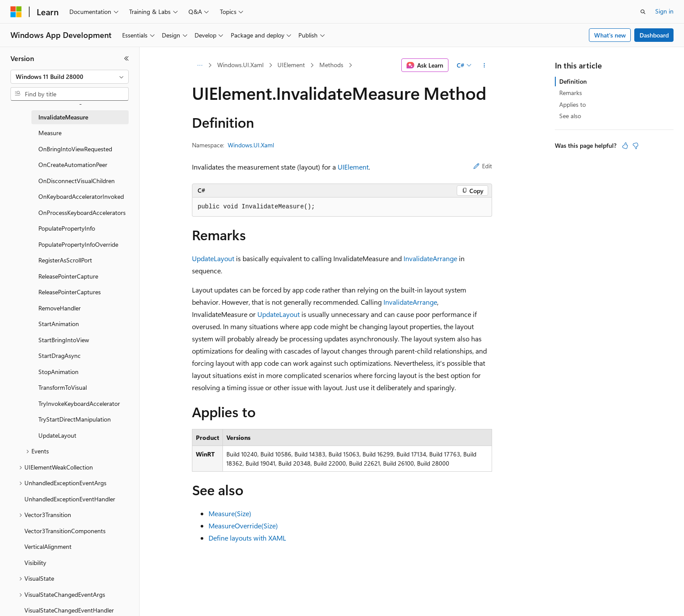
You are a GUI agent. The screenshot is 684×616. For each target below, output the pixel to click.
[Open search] (643, 12)
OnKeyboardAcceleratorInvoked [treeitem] (81, 196)
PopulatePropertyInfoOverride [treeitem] (78, 244)
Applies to (573, 104)
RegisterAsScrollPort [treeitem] (65, 260)
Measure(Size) (230, 513)
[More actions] (484, 65)
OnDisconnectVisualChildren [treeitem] (77, 181)
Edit (483, 166)
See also (570, 116)
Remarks (571, 93)
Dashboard (654, 35)
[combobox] (70, 77)
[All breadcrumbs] (200, 65)
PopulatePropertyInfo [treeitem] (67, 228)
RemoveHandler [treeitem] (60, 308)
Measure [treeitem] (50, 133)
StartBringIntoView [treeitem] (64, 340)
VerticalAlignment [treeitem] (48, 546)
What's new (610, 35)
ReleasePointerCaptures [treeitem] (70, 292)
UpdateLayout (213, 258)
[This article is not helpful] (636, 146)
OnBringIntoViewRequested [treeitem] (75, 149)
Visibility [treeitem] (35, 563)
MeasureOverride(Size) (243, 526)
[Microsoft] (16, 12)
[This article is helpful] (625, 146)
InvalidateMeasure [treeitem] (63, 117)
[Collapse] (127, 58)
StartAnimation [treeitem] (59, 324)
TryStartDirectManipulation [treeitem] (75, 419)
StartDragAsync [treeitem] (60, 356)
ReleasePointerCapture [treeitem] (68, 276)
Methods (331, 65)
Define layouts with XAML (247, 538)
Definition (573, 81)
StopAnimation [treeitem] (58, 372)
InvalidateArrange (430, 258)
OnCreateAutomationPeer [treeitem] (73, 165)
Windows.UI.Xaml (240, 65)
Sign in (664, 11)
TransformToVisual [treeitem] (63, 387)
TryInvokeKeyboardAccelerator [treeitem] (79, 403)
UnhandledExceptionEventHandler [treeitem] (70, 499)
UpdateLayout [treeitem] (57, 435)
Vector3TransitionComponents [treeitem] (65, 531)
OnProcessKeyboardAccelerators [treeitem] (82, 213)
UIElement (291, 65)
